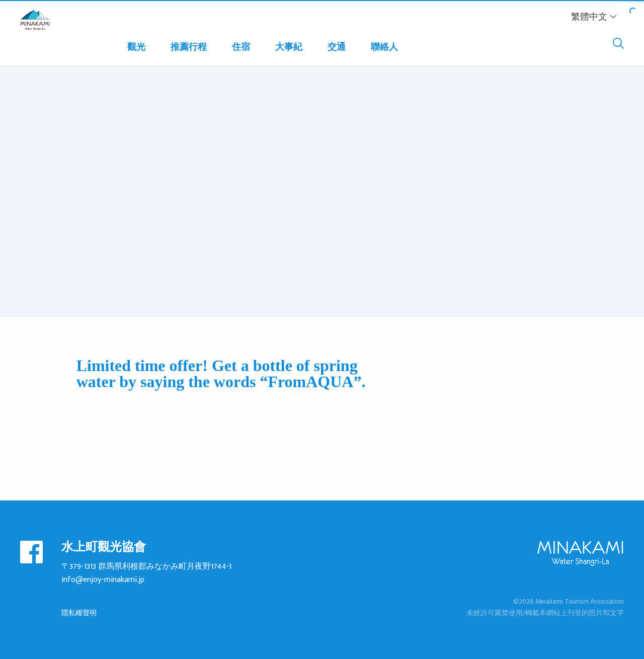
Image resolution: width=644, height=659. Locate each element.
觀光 (136, 47)
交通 (337, 47)
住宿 (241, 47)
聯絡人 (384, 47)
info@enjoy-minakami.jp (103, 580)
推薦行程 (189, 47)
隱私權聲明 (79, 613)
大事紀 (289, 47)
